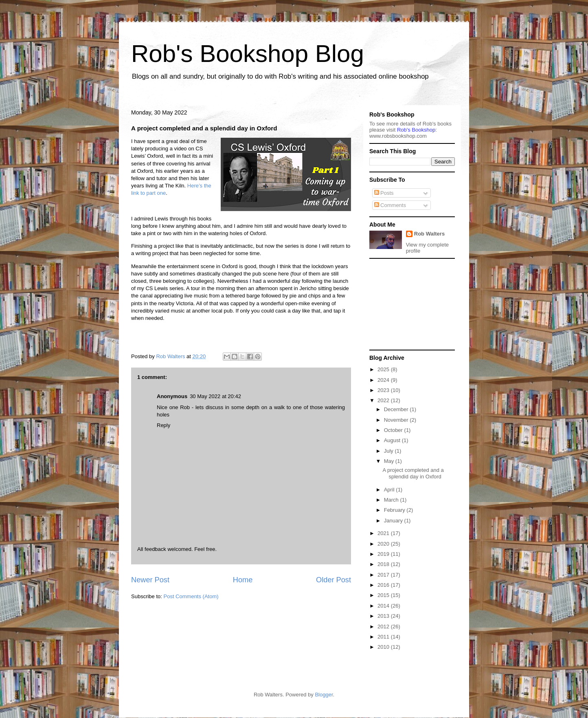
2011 (384, 637)
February (395, 510)
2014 (384, 606)
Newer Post (150, 580)
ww (398, 136)
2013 (384, 616)
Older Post (333, 580)
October (394, 430)
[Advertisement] (410, 304)
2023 (384, 390)
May (390, 461)
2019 (384, 554)
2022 (384, 400)
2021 (384, 533)
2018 (384, 564)
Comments (390, 205)
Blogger (324, 695)
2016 (384, 585)
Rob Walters (429, 234)
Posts (384, 193)
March (392, 500)
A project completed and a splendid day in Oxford (413, 473)
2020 (384, 544)
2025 (384, 369)
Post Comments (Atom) (191, 596)
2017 (384, 575)
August (393, 440)
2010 (384, 647)
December (397, 409)
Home (243, 580)
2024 (384, 380)
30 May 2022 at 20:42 (215, 396)
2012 (384, 627)
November (397, 420)
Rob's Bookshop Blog (248, 54)
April (390, 490)
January (394, 521)
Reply (163, 425)
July (389, 451)
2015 (384, 595)
